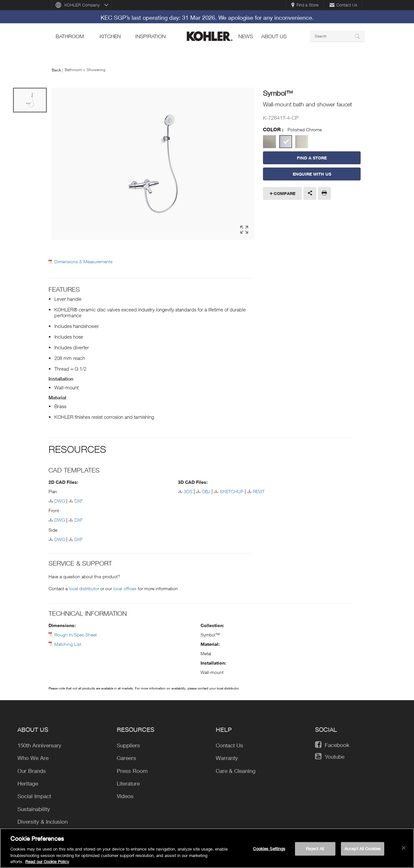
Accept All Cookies (363, 851)
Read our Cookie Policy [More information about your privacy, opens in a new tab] (47, 864)
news (246, 36)
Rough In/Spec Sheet (76, 635)
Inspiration (150, 36)
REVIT (259, 491)
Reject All (315, 851)
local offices (125, 588)
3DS (188, 491)
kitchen (110, 36)
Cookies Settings (269, 851)
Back (56, 70)
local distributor (84, 588)
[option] (153, 164)
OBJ (206, 491)
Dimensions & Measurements (83, 262)
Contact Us (343, 5)
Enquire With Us (312, 174)
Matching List (68, 644)
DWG (60, 501)
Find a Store (305, 5)
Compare (284, 193)
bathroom (70, 36)
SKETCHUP (232, 491)
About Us (274, 36)
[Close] (404, 851)
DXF (79, 501)
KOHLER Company (82, 5)
